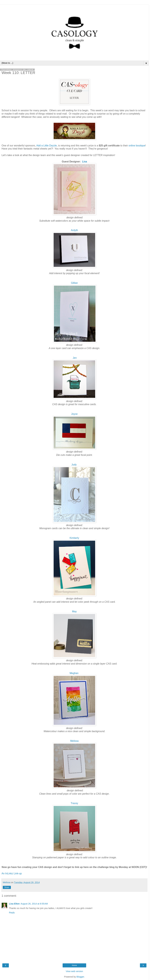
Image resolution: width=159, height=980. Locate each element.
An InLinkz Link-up (12, 873)
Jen (75, 358)
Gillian (74, 283)
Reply (12, 913)
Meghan (74, 673)
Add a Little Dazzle (46, 146)
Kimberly (74, 538)
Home (74, 965)
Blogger (80, 977)
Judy (74, 465)
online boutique (137, 146)
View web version (74, 971)
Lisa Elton (14, 904)
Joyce (74, 414)
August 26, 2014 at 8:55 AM (34, 904)
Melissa (74, 741)
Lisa (85, 162)
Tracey (74, 803)
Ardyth (74, 230)
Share (7, 887)
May (74, 611)
